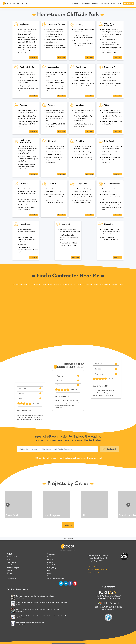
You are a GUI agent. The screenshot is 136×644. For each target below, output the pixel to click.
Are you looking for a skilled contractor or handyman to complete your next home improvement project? (54, 33)
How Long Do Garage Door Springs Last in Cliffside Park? (83, 196)
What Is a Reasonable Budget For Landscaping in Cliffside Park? (55, 88)
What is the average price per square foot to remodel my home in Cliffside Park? (111, 50)
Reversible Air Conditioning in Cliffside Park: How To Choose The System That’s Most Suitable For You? (27, 150)
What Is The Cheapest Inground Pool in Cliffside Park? (112, 79)
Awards (50, 571)
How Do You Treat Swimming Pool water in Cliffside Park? (111, 73)
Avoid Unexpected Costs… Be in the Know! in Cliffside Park (112, 147)
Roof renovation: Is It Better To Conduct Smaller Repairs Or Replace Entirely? (27, 80)
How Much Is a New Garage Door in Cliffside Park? (83, 190)
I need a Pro (116, 3)
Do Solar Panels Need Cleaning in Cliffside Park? (112, 153)
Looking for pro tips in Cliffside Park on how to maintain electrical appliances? (27, 32)
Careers (50, 576)
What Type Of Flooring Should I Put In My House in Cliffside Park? (28, 124)
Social (49, 573)
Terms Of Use (52, 565)
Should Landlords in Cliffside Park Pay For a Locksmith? (69, 244)
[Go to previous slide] (8, 505)
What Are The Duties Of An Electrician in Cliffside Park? (55, 153)
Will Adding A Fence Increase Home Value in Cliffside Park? (55, 111)
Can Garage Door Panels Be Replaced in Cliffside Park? (83, 201)
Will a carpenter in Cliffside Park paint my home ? (84, 31)
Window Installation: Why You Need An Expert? (83, 111)
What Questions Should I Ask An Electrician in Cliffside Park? (55, 147)
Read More (33, 58)
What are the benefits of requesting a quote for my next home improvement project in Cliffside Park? (112, 33)
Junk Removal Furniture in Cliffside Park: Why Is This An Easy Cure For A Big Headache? (28, 199)
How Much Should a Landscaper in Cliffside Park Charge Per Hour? (56, 74)
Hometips (86, 3)
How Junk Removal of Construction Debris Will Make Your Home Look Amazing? (27, 191)
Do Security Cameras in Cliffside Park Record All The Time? (27, 232)
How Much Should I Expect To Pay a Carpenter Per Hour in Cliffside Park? (111, 232)
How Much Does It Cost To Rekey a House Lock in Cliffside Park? (70, 237)
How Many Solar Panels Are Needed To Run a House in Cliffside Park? (111, 160)
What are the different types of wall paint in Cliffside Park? (83, 36)
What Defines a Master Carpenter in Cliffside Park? (111, 238)
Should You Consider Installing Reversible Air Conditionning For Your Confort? (28, 159)
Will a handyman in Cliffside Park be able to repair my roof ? (56, 46)
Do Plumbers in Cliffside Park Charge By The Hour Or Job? (83, 159)
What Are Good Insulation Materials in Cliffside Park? (54, 190)
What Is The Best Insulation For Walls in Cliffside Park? (55, 196)
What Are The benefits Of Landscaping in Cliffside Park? (55, 81)
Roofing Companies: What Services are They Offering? (26, 73)
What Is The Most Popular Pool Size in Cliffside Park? (112, 85)
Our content (51, 554)
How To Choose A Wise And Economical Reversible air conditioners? (26, 167)
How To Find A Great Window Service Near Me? (83, 125)
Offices (9, 573)
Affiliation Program (13, 568)
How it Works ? (12, 562)
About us (50, 560)
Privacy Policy (52, 568)
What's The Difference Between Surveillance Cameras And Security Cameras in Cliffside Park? (27, 241)
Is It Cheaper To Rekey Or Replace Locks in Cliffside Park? (70, 230)
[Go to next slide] (128, 505)
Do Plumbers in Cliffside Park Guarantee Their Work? (83, 147)
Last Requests (11, 579)
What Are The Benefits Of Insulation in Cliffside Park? (54, 201)
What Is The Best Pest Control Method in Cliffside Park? (84, 85)
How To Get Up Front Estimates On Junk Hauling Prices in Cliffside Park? (26, 207)
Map (8, 560)
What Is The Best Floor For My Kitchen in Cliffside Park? (28, 111)
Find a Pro (10, 554)
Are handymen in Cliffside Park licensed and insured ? (55, 41)
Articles (75, 3)
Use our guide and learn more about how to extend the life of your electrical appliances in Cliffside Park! (27, 49)
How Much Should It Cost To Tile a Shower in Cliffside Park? (112, 111)
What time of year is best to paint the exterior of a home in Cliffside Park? (84, 43)
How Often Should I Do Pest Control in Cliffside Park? (83, 73)
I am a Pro (105, 3)
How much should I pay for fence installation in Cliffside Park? (55, 118)
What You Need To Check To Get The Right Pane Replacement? (83, 118)
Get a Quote (128, 3)
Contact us (11, 576)
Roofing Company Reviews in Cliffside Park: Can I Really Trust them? (28, 88)
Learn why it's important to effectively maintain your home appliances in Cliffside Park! (28, 40)
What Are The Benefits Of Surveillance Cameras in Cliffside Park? (28, 250)
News (49, 557)
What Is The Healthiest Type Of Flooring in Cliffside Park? (27, 117)
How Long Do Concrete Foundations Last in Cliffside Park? (111, 197)
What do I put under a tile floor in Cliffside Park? (112, 123)
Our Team (50, 562)
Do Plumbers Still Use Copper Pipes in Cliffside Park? (83, 153)
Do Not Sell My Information (56, 579)
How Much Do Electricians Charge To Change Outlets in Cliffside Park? (55, 160)
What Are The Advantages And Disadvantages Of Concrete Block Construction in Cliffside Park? (112, 206)
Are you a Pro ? (12, 557)
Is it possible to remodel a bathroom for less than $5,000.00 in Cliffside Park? (111, 42)
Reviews (95, 3)
